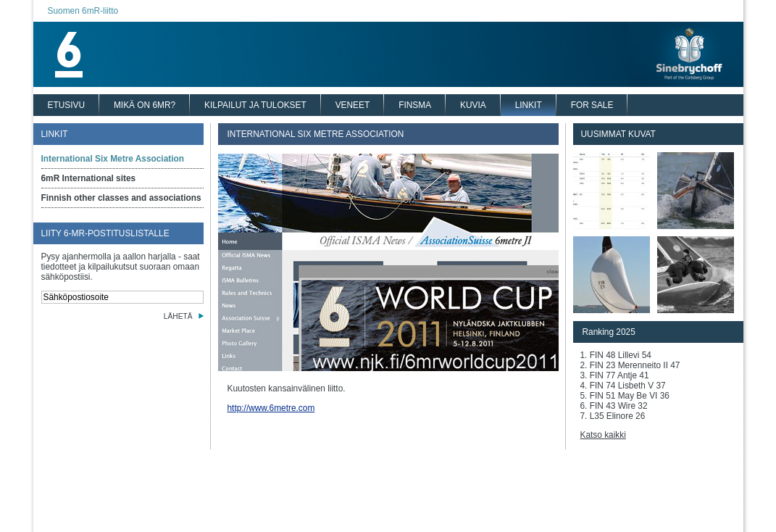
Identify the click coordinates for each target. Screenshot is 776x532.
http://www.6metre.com (271, 408)
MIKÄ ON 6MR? (145, 105)
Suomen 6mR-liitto (83, 11)
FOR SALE (592, 105)
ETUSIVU (66, 105)
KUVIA (473, 105)
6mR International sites (89, 178)
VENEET (353, 105)
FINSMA (415, 105)
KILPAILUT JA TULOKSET (255, 105)
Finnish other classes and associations (121, 198)
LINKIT (529, 105)
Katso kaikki (603, 435)
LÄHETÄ (178, 316)
